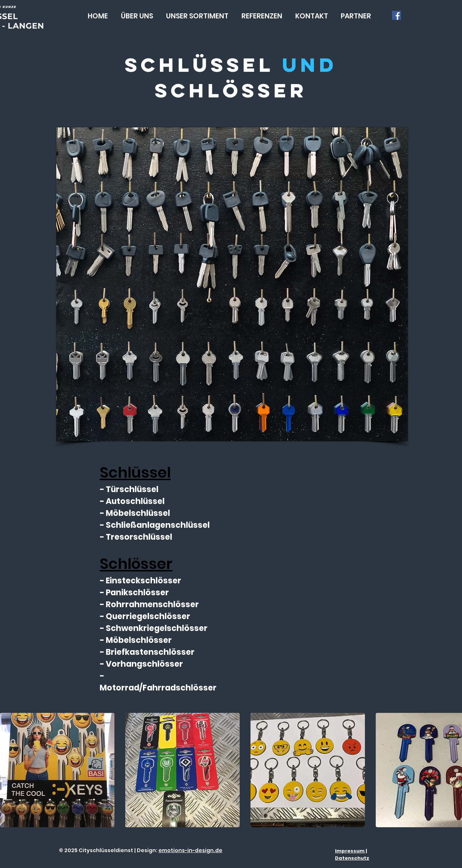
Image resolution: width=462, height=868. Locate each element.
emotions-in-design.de (190, 850)
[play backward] (9, 770)
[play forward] (453, 770)
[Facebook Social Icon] (396, 15)
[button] (197, 16)
